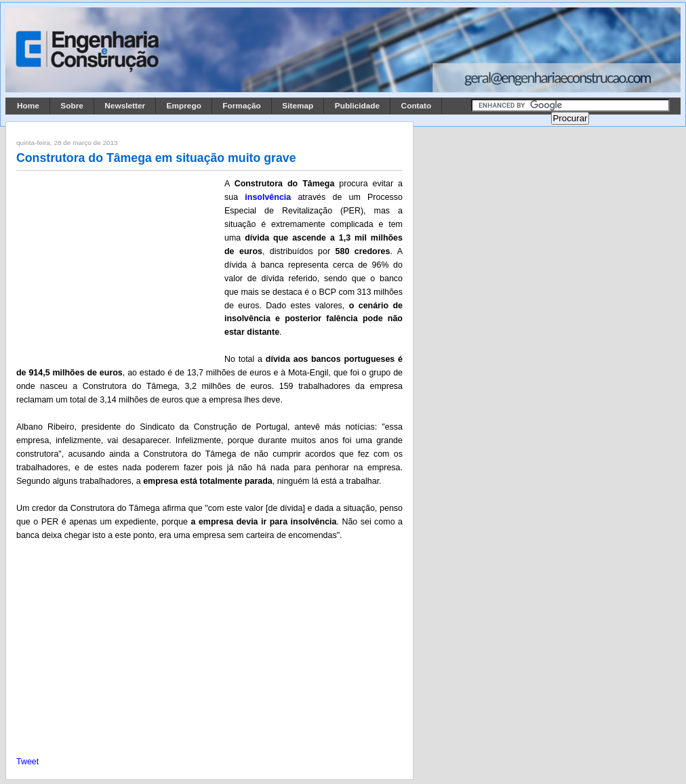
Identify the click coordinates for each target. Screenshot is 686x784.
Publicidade (357, 106)
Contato (417, 106)
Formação (242, 106)
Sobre (72, 106)
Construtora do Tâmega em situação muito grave (156, 158)
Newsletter (125, 106)
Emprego (184, 106)
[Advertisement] (118, 266)
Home (28, 106)
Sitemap (298, 106)
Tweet (27, 762)
